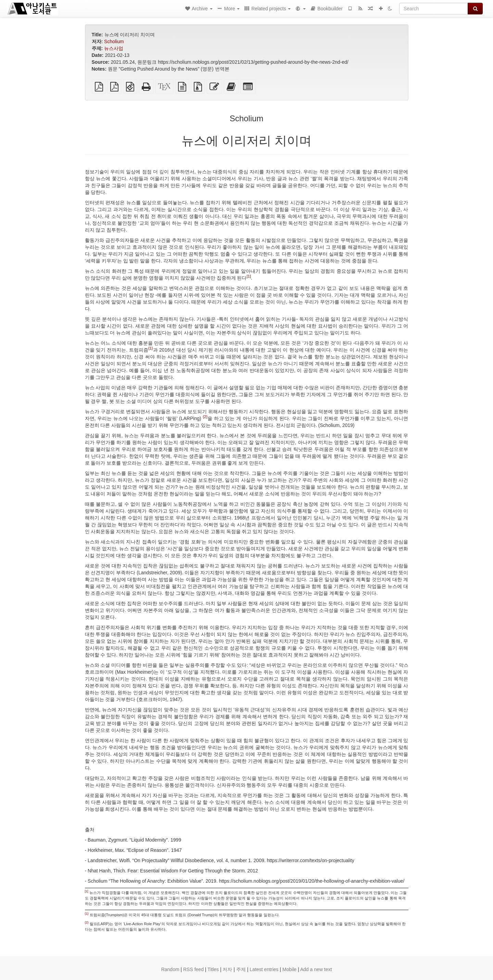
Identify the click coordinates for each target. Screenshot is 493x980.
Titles (213, 969)
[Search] (434, 9)
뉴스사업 (114, 48)
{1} (151, 348)
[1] (249, 276)
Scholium (114, 41)
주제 (241, 969)
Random (170, 969)
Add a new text (316, 969)
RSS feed (193, 969)
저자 (227, 969)
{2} (205, 417)
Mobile (289, 969)
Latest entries (264, 969)
